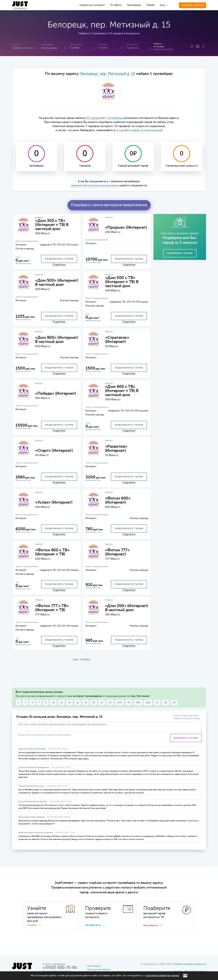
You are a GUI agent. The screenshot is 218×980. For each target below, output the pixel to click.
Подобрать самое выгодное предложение (109, 205)
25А (138, 703)
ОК (185, 976)
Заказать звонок (193, 5)
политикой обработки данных (162, 976)
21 (102, 703)
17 (86, 703)
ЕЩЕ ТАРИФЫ (82, 660)
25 (129, 703)
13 (69, 703)
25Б (148, 703)
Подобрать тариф (180, 253)
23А (120, 703)
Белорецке (59, 964)
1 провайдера (114, 118)
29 (174, 703)
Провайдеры (134, 5)
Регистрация (94, 966)
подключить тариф (59, 259)
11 (61, 703)
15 (78, 703)
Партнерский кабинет (99, 970)
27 (157, 703)
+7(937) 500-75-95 (60, 968)
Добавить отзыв (186, 738)
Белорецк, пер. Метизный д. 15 (108, 74)
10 (53, 703)
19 (94, 703)
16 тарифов (94, 118)
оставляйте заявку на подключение (139, 130)
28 (166, 703)
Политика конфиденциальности (189, 964)
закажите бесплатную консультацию (95, 186)
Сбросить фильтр (163, 50)
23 (110, 703)
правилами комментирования (59, 735)
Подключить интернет (92, 5)
